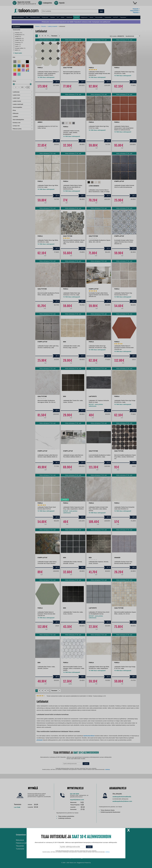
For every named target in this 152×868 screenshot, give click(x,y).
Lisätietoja (107, 852)
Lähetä (89, 847)
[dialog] (76, 434)
